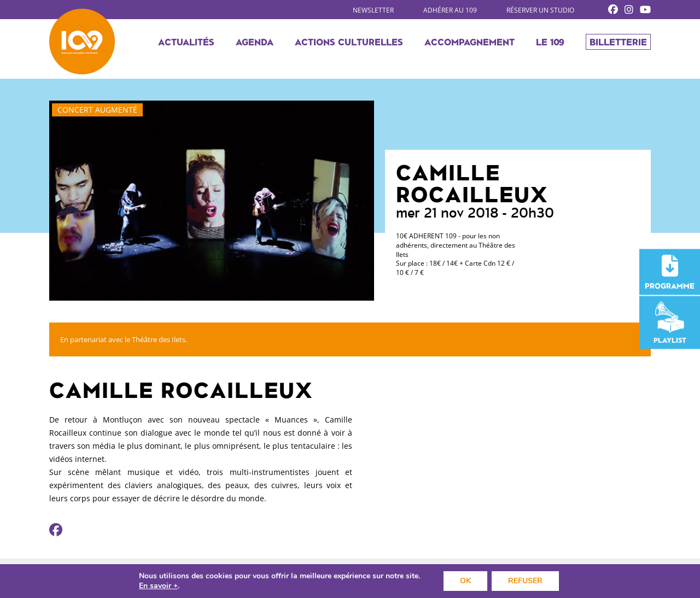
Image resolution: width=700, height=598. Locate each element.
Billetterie (618, 42)
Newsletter (373, 10)
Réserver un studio (540, 10)
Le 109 (550, 42)
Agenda (255, 42)
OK (465, 581)
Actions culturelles (349, 42)
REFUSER (525, 581)
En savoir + (158, 586)
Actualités (186, 42)
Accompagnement (469, 42)
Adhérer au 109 (450, 10)
